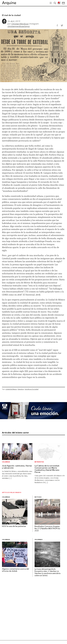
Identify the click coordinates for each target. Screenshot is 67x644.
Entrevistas (39, 462)
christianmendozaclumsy (19, 26)
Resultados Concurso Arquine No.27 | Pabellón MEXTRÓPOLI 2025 (47, 529)
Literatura (21, 389)
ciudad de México (11, 389)
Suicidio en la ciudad (31, 389)
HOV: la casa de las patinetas (14, 526)
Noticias (38, 497)
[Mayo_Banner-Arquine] (33, 418)
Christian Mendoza (20, 24)
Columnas (6, 462)
